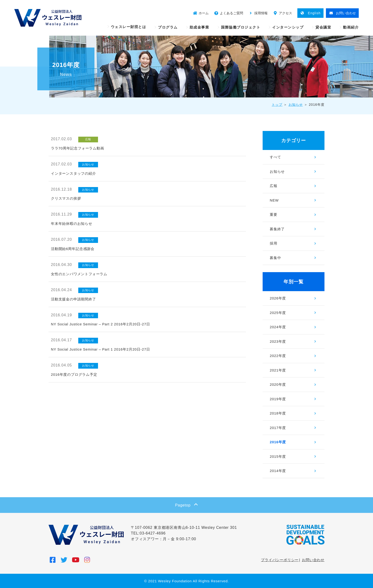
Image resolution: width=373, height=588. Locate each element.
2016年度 (278, 442)
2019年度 (278, 399)
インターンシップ (288, 27)
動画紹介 (351, 27)
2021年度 (278, 370)
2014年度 (278, 471)
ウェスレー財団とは (129, 27)
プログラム (168, 27)
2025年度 (278, 313)
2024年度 (278, 327)
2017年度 (278, 428)
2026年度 (278, 298)
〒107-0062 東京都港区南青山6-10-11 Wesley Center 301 (184, 528)
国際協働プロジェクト (241, 27)
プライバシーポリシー (280, 560)
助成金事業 (199, 27)
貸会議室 (323, 27)
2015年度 (278, 456)
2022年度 (278, 356)
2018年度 (278, 413)
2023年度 (278, 341)
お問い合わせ (313, 560)
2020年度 (278, 384)
